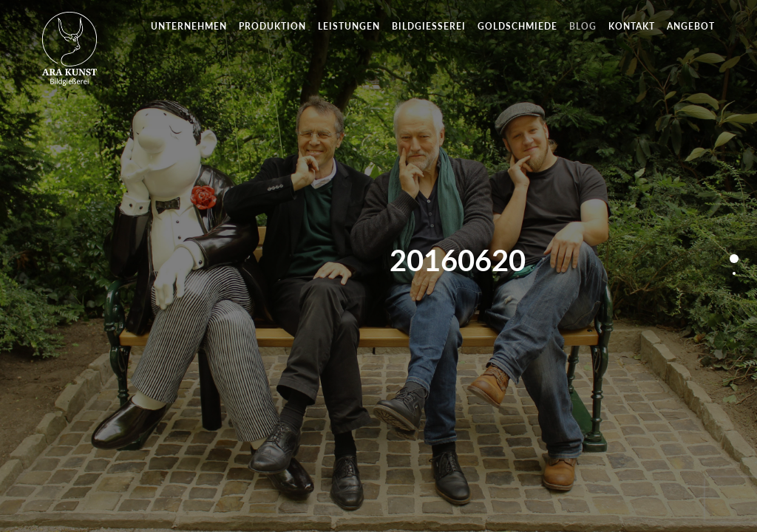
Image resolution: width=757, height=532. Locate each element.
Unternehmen (189, 26)
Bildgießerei (429, 26)
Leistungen (349, 26)
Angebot (691, 26)
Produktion (272, 26)
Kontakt (632, 26)
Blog (583, 26)
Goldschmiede (517, 26)
